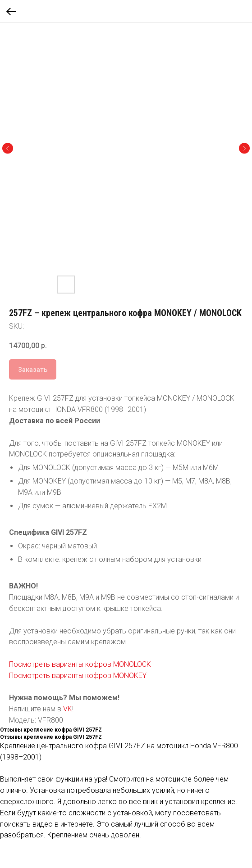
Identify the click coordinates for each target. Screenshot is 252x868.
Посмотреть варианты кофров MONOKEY (78, 676)
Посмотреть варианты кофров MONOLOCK (80, 664)
